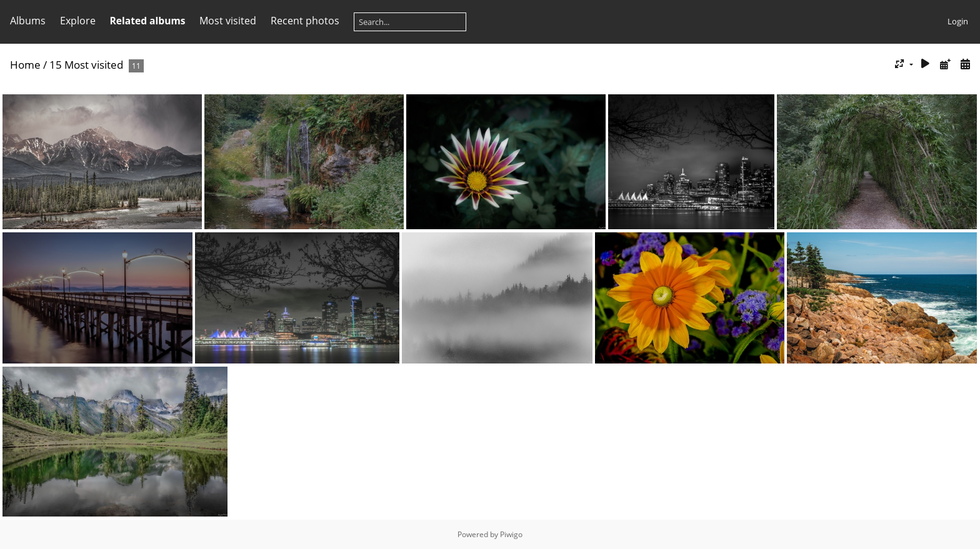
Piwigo (511, 534)
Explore (78, 21)
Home (25, 65)
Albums (28, 21)
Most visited (228, 21)
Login (958, 21)
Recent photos (305, 21)
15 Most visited (86, 65)
